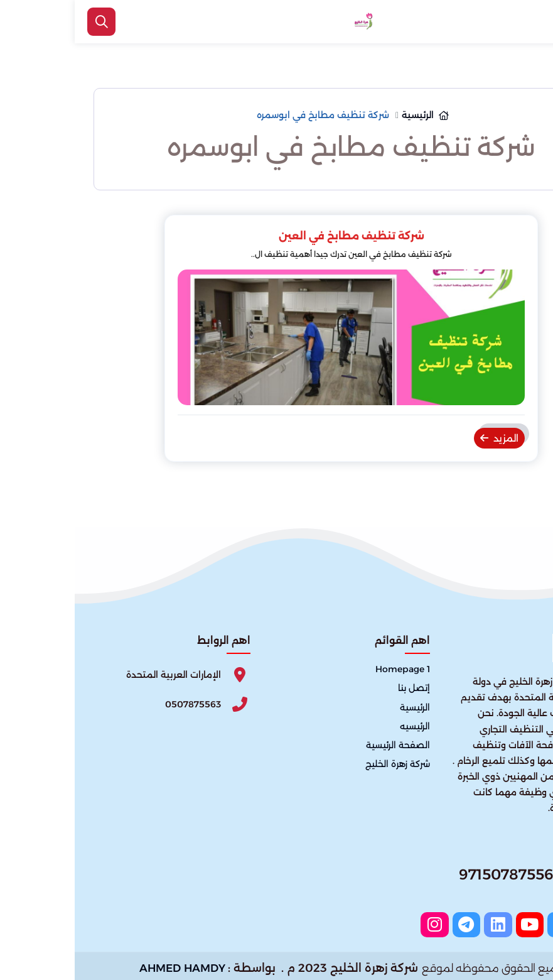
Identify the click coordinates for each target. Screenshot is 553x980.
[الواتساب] (528, 952)
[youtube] (464, 923)
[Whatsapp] (440, 878)
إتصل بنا (339, 689)
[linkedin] (435, 923)
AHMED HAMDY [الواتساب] (108, 964)
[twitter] (493, 923)
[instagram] (377, 923)
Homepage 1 (328, 670)
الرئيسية (340, 707)
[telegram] (406, 923)
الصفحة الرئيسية (323, 745)
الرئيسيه (340, 726)
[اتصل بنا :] (528, 911)
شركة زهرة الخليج (323, 764)
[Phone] (97, 704)
